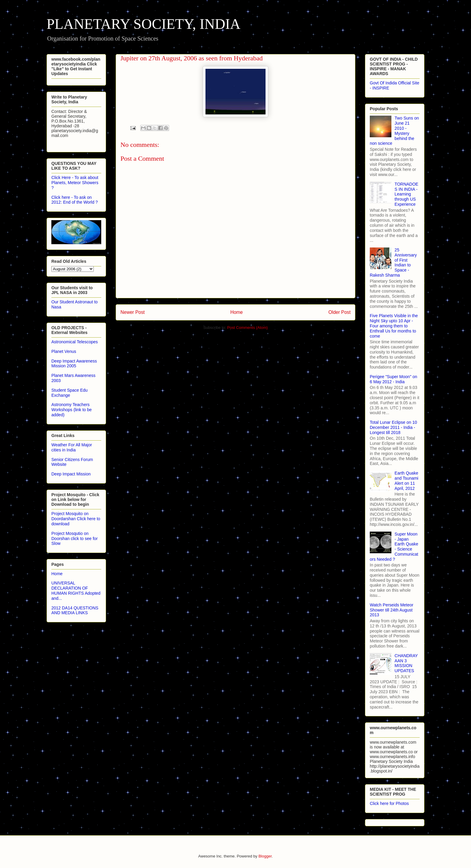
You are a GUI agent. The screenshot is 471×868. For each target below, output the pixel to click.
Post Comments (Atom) (247, 328)
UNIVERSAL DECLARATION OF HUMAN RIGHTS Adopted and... (76, 590)
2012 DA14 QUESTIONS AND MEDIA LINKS (75, 610)
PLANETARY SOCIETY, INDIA (144, 24)
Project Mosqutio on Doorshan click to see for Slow (74, 539)
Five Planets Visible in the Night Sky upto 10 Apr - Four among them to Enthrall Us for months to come (394, 326)
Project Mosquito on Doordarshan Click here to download (76, 519)
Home (237, 312)
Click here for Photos (389, 803)
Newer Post (133, 312)
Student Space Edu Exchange (70, 393)
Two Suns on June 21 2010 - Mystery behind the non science (394, 131)
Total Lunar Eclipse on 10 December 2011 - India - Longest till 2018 (393, 427)
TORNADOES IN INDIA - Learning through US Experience (407, 194)
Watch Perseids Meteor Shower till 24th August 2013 (392, 610)
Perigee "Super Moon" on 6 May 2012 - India (394, 379)
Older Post (339, 312)
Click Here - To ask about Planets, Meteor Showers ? (75, 183)
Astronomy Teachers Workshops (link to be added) (71, 410)
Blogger (265, 856)
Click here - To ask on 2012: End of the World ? (75, 200)
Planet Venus (64, 351)
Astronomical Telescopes (75, 342)
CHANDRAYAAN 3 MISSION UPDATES (406, 663)
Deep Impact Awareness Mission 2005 (74, 364)
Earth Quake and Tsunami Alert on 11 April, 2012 (407, 481)
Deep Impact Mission (71, 474)
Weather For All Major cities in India (72, 447)
